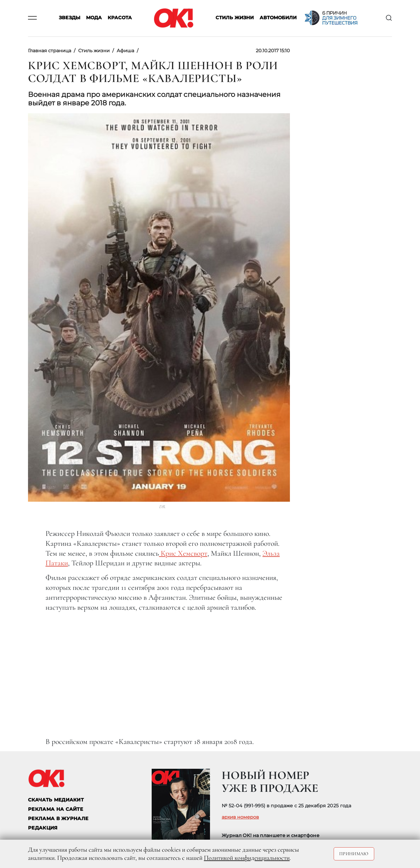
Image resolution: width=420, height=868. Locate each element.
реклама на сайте (56, 809)
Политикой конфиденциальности (247, 858)
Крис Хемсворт (183, 553)
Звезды (70, 18)
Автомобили (278, 18)
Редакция (43, 828)
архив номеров (240, 817)
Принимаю (354, 854)
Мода (94, 18)
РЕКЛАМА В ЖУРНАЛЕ (58, 819)
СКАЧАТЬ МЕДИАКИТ (56, 800)
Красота (120, 18)
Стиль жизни (235, 18)
